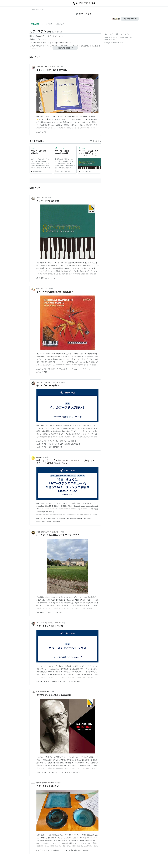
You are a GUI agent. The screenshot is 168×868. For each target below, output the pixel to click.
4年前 (62, 532)
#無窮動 (86, 850)
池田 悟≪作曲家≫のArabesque (46, 783)
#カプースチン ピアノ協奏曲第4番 (49, 447)
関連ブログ (60, 24)
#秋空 (42, 612)
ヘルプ (122, 37)
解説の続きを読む (65, 48)
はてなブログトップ (111, 39)
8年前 (59, 783)
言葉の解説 (35, 24)
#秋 (38, 612)
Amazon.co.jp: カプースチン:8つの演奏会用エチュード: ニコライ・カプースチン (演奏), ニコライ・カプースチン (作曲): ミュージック (89, 153)
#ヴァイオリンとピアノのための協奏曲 (62, 441)
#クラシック (53, 772)
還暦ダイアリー (41, 197)
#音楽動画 (57, 522)
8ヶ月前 (61, 67)
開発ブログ (129, 37)
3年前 (52, 288)
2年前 (49, 197)
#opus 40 (88, 519)
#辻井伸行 (40, 278)
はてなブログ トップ (37, 9)
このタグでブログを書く (130, 19)
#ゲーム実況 (63, 772)
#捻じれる (78, 850)
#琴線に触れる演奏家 (44, 522)
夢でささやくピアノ (43, 288)
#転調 (71, 850)
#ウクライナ (53, 682)
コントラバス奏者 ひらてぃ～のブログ (48, 382)
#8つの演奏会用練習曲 (75, 519)
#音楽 (39, 772)
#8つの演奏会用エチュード (58, 850)
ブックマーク (35, 148)
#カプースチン (42, 132)
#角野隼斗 (52, 369)
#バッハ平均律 (42, 372)
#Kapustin (52, 519)
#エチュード (61, 519)
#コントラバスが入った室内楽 (69, 682)
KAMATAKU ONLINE (43, 692)
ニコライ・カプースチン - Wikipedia (40, 152)
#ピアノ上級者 (62, 369)
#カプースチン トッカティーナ (80, 369)
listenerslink (40, 457)
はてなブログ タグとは (111, 37)
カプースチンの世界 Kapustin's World (62, 152)
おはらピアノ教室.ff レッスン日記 (47, 67)
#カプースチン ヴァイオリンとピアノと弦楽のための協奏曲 (58, 444)
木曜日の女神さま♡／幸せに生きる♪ (48, 532)
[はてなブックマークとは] (43, 141)
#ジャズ (49, 612)
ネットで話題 (47, 24)
